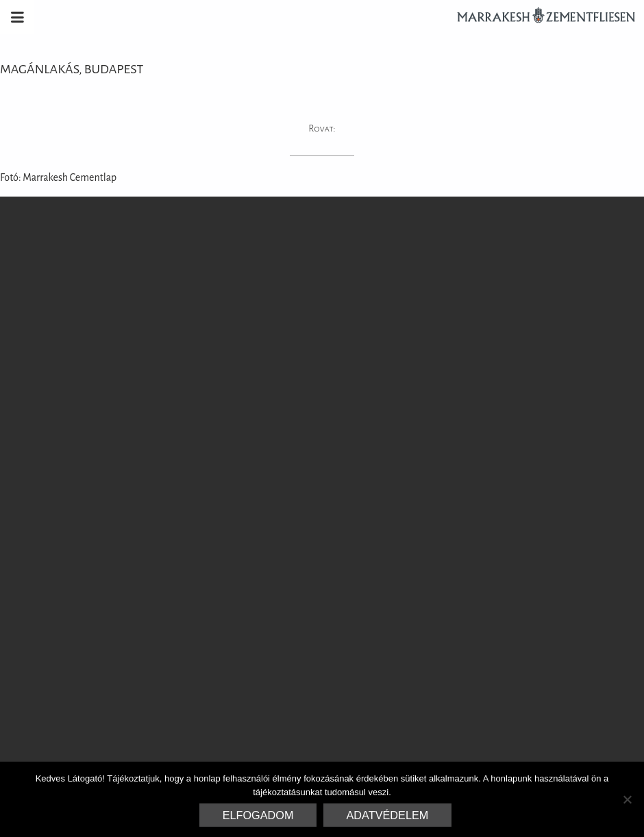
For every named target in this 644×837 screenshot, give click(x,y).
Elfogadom (258, 815)
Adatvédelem (388, 815)
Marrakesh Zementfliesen (540, 17)
